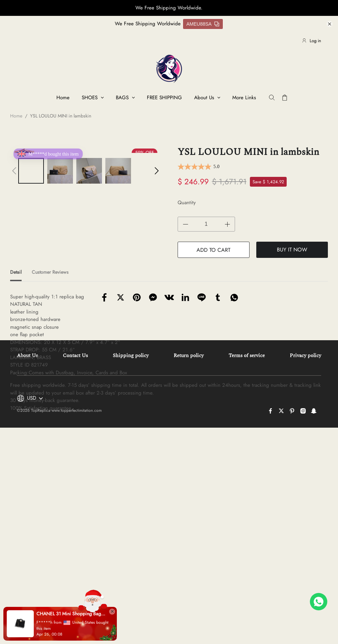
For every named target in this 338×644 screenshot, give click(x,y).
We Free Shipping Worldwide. (169, 8)
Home (63, 98)
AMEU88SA (203, 24)
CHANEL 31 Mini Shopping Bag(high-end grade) (71, 614)
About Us (204, 98)
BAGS (122, 98)
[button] (14, 171)
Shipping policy (131, 498)
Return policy (189, 498)
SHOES (90, 98)
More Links (244, 98)
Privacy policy (305, 498)
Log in (311, 41)
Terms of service (247, 498)
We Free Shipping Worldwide (148, 24)
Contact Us (75, 498)
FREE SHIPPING (164, 98)
